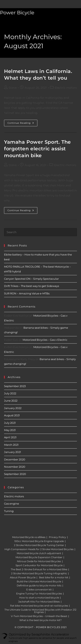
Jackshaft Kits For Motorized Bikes (39, 602)
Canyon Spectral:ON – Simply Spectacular (31, 279)
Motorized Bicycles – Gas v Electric (45, 340)
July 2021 (10, 423)
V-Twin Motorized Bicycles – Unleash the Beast (39, 616)
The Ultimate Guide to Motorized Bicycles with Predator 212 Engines (40, 611)
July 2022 (10, 393)
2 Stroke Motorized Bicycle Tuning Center (39, 545)
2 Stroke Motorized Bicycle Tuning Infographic (39, 573)
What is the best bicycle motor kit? (40, 620)
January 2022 (13, 408)
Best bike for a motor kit (54, 577)
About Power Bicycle (23, 577)
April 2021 (10, 437)
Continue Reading (22, 124)
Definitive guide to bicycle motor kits (39, 585)
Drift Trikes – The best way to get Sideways (32, 286)
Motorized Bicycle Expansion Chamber (39, 557)
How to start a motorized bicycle (39, 598)
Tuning (9, 511)
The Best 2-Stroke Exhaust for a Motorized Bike (39, 569)
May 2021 (10, 430)
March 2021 (11, 445)
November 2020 (15, 467)
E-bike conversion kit (39, 589)
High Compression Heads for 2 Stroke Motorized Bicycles (39, 549)
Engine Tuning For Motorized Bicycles (39, 594)
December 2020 (15, 459)
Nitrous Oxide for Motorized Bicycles (39, 561)
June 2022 (11, 401)
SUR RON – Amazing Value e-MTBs (27, 293)
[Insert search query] (40, 232)
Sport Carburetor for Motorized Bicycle (39, 565)
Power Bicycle (17, 13)
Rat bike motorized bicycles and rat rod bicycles (39, 606)
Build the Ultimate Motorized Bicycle (39, 581)
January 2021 (13, 452)
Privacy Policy (57, 537)
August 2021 (12, 415)
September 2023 (15, 386)
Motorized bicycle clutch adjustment (39, 553)
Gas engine (12, 504)
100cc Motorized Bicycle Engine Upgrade (39, 541)
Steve (13, 88)
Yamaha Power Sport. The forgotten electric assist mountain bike (37, 149)
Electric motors (66, 88)
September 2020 (15, 474)
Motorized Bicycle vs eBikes (29, 537)
